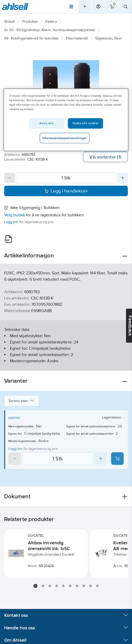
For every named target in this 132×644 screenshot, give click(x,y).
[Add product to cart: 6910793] (117, 459)
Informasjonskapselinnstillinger (65, 138)
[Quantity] (66, 178)
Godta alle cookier (86, 123)
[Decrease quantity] (9, 178)
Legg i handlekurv (66, 191)
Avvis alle (46, 123)
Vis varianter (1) (105, 157)
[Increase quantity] (123, 178)
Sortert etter (22, 401)
